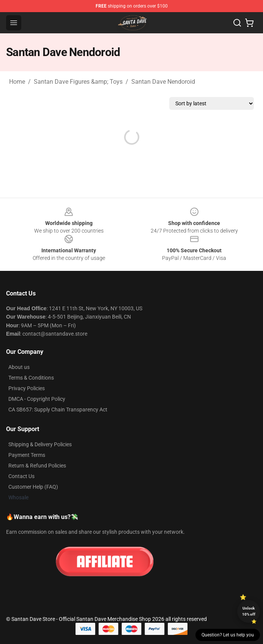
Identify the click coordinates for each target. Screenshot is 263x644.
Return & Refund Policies (37, 466)
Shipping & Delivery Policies (40, 444)
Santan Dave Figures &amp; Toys (78, 82)
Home (17, 82)
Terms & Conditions (31, 378)
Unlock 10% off (249, 611)
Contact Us (21, 476)
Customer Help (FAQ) (33, 487)
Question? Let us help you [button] (228, 635)
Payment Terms (27, 455)
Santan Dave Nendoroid (163, 82)
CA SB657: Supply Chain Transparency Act (58, 410)
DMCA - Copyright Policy (37, 399)
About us (19, 367)
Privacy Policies (27, 388)
